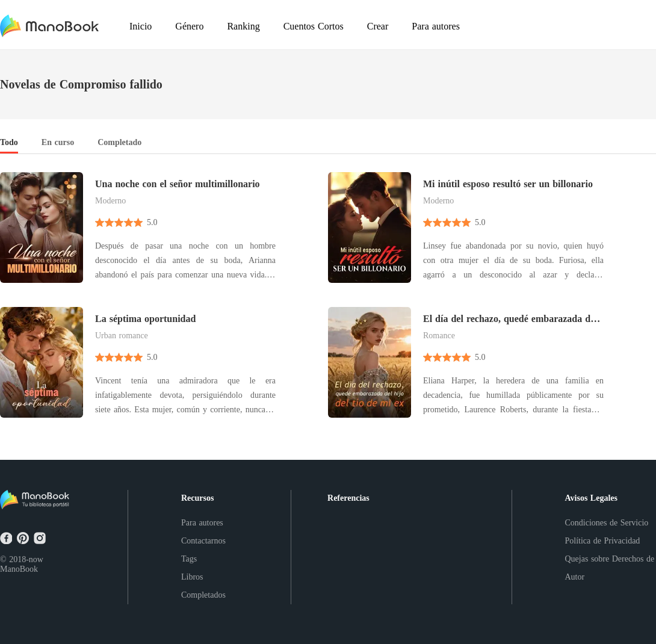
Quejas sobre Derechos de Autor (610, 568)
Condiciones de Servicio (607, 523)
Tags (189, 559)
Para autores (202, 523)
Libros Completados (203, 586)
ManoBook (19, 569)
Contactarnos (203, 541)
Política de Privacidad (603, 541)
